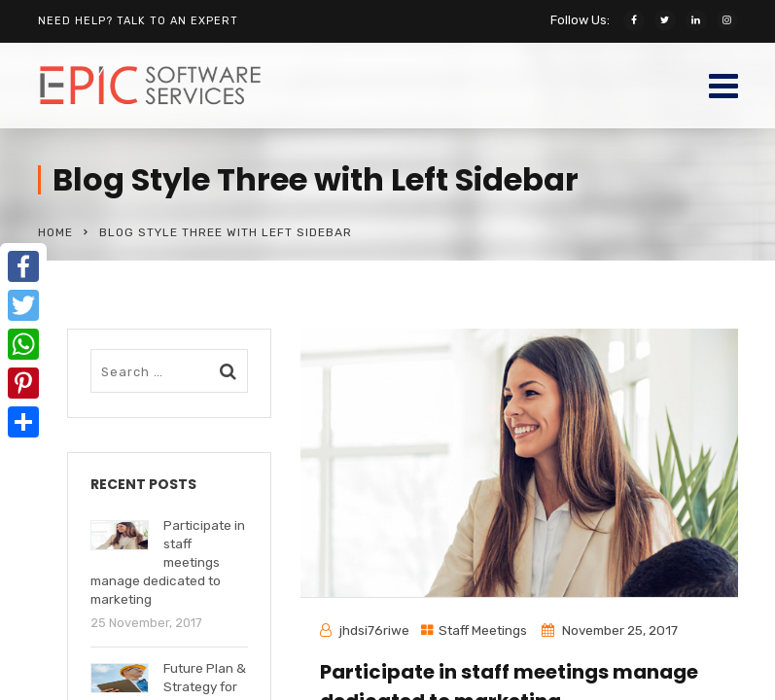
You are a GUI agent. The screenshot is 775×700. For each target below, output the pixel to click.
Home (55, 232)
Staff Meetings (483, 630)
